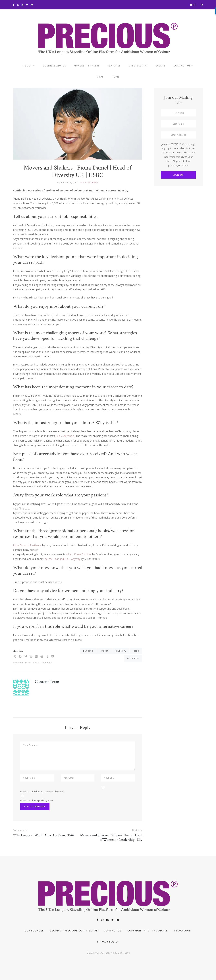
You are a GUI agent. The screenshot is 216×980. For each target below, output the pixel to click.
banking (88, 651)
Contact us (182, 66)
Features (114, 66)
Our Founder (34, 931)
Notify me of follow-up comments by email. (42, 792)
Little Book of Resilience (27, 545)
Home (116, 77)
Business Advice (54, 66)
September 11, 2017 (67, 182)
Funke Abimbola (65, 436)
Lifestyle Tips (138, 66)
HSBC (136, 651)
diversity (121, 651)
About (28, 66)
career (104, 651)
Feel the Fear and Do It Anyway (62, 559)
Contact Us (113, 931)
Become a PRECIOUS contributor (74, 931)
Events (161, 66)
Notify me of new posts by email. (37, 800)
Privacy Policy (108, 942)
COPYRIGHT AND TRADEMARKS (148, 931)
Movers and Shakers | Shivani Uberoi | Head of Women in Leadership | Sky (111, 837)
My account (183, 931)
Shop (100, 77)
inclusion (133, 658)
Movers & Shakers (87, 66)
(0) (193, 5)
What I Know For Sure (79, 554)
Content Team (47, 682)
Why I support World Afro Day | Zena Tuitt (44, 835)
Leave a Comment (43, 663)
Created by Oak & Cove (118, 953)
